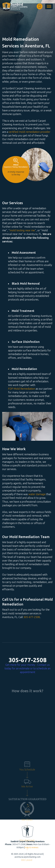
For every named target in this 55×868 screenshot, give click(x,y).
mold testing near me (22, 230)
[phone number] (40, 6)
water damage (37, 494)
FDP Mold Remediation (22, 389)
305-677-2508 (32, 617)
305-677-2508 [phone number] (28, 660)
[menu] (49, 6)
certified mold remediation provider (29, 132)
